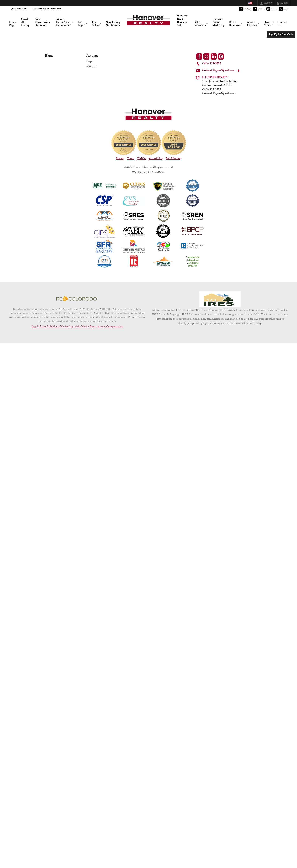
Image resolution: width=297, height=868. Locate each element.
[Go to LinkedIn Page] (259, 9)
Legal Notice (39, 344)
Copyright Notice (79, 344)
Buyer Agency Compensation (106, 344)
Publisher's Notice (58, 344)
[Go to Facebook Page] (246, 9)
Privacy (120, 170)
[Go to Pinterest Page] (272, 9)
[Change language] (252, 3)
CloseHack (158, 184)
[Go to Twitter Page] (284, 9)
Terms (131, 170)
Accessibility (156, 170)
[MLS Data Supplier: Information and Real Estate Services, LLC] (220, 316)
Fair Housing (174, 170)
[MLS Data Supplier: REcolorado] (77, 316)
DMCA (142, 170)
